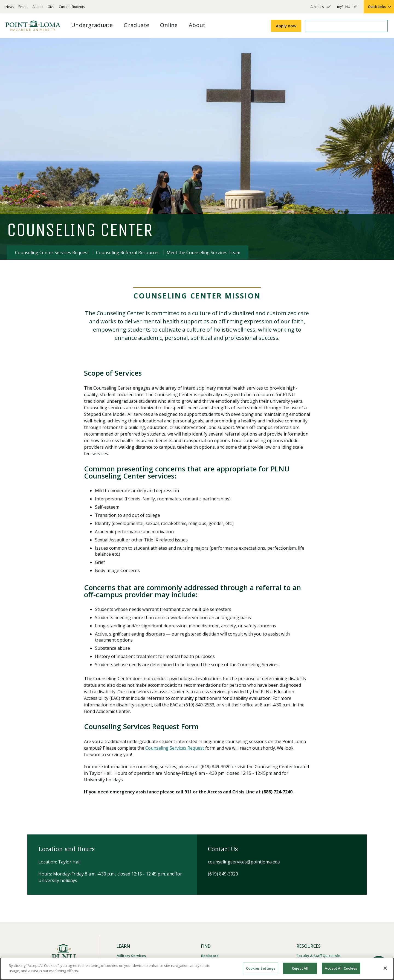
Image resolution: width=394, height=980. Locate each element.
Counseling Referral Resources (128, 253)
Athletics (321, 9)
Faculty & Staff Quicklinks (318, 956)
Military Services (131, 956)
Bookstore (210, 956)
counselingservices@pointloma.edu (244, 862)
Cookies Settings (261, 968)
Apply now (286, 26)
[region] (197, 969)
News (10, 7)
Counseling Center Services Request (52, 253)
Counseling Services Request (175, 748)
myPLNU (347, 9)
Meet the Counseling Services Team (203, 253)
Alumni (38, 7)
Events (23, 7)
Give (51, 7)
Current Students (72, 7)
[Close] (385, 968)
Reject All (300, 968)
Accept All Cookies (341, 968)
